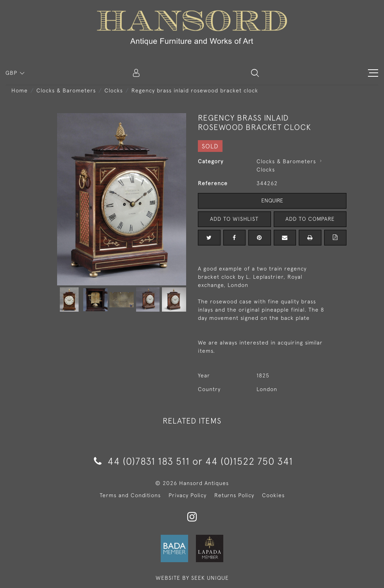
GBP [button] (12, 73)
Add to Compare (310, 219)
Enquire (272, 200)
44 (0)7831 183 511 (142, 461)
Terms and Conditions (130, 495)
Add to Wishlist (234, 219)
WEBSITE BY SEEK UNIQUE (192, 578)
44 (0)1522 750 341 (249, 461)
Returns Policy (234, 495)
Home (20, 90)
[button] (255, 73)
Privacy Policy (188, 495)
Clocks (114, 90)
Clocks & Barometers (66, 90)
